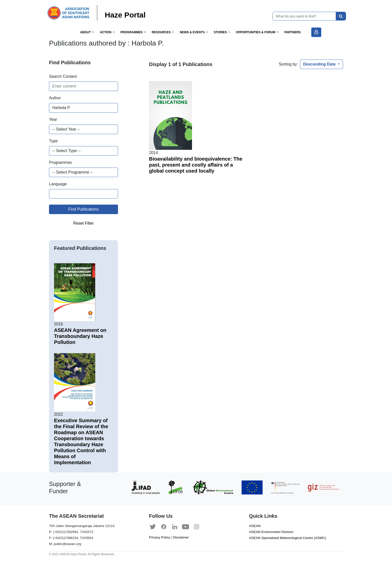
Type (53, 141)
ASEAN (255, 526)
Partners (293, 32)
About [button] (86, 32)
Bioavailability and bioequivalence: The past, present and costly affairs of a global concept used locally (196, 165)
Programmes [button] (132, 32)
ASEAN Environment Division (271, 532)
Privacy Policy (160, 537)
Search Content (63, 76)
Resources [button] (162, 32)
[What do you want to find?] (304, 16)
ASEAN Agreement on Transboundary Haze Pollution (80, 336)
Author (55, 98)
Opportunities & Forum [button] (256, 32)
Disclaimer (181, 537)
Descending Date (320, 64)
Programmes (60, 162)
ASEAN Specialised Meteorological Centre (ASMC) (287, 538)
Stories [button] (221, 32)
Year (53, 119)
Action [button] (106, 32)
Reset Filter (83, 223)
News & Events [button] (193, 32)
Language (58, 184)
